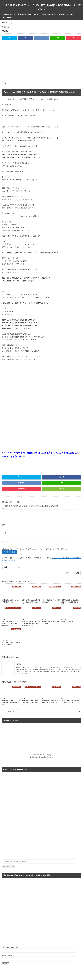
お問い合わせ (7, 18)
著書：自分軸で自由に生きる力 (28, 14)
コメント (6, 508)
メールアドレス (7, 955)
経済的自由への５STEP (66, 14)
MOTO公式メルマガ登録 (48, 14)
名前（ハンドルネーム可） (11, 947)
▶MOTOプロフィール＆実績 (41, 755)
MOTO (19, 664)
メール (5, 533)
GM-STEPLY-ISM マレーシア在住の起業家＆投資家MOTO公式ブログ (41, 7)
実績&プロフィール (9, 14)
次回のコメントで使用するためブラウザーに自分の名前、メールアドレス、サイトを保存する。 (36, 549)
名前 (4, 525)
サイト (4, 541)
